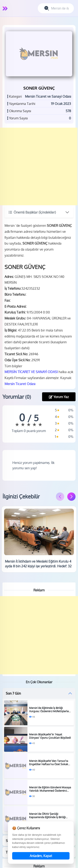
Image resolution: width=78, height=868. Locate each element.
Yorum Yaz (59, 397)
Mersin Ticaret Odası (20, 384)
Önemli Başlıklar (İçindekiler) (32, 212)
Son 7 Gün (13, 693)
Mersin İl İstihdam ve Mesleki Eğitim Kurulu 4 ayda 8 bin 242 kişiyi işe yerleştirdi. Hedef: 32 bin (38, 566)
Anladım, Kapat (41, 856)
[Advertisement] (39, 166)
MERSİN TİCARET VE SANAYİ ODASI (31, 372)
